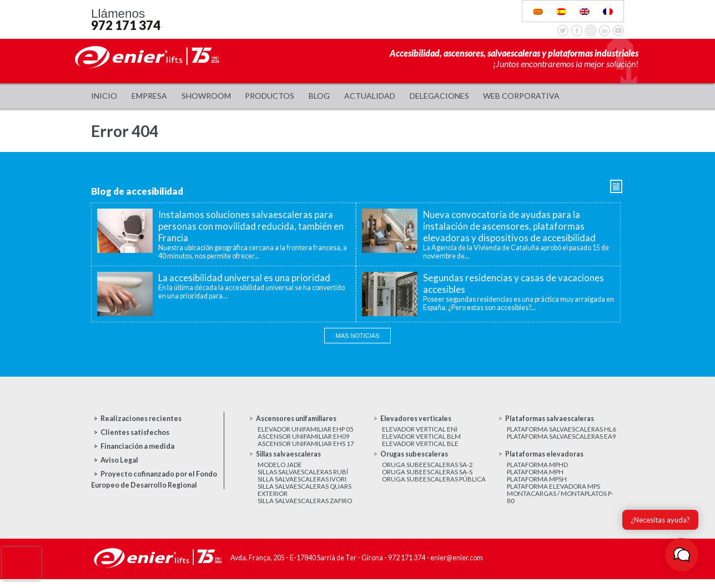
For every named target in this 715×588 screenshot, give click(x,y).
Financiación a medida (137, 446)
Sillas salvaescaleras (290, 457)
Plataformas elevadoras (545, 457)
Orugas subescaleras (415, 457)
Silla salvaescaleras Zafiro (305, 510)
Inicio (104, 96)
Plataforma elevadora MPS (554, 493)
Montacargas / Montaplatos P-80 (561, 506)
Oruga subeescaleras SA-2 (427, 468)
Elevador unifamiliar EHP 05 (306, 430)
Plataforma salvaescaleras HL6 (562, 430)
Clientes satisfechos (135, 432)
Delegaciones (439, 96)
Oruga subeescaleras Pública (434, 485)
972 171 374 (126, 25)
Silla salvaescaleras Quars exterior (304, 498)
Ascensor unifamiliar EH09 (304, 438)
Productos (270, 96)
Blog (319, 96)
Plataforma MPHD (538, 468)
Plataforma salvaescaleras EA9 (562, 438)
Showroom (206, 96)
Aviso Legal (119, 460)
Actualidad (370, 96)
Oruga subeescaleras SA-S (427, 477)
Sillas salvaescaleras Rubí (303, 477)
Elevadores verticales (417, 419)
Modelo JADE (280, 468)
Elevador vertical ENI (420, 430)
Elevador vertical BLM (421, 438)
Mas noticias (358, 336)
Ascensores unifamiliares (298, 419)
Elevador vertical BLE (420, 446)
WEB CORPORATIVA (521, 96)
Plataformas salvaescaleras (551, 419)
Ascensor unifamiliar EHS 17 (306, 446)
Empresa (149, 96)
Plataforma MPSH (538, 485)
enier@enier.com (457, 568)
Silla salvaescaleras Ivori (302, 485)
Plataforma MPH (536, 477)
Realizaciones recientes (141, 419)
